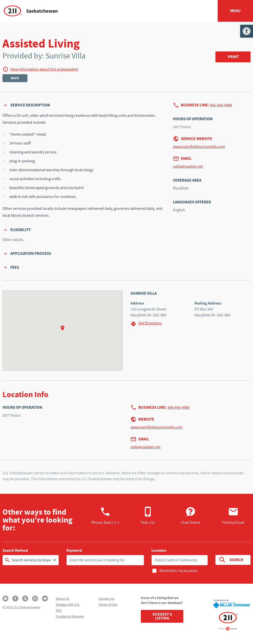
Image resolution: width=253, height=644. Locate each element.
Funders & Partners (70, 616)
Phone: (105, 516)
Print (233, 57)
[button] (247, 31)
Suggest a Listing (162, 616)
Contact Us (106, 598)
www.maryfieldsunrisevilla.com (199, 147)
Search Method (15, 550)
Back (15, 78)
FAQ (59, 610)
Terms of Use (108, 604)
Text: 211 (148, 516)
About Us (63, 598)
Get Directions (146, 324)
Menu (235, 11)
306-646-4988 (221, 105)
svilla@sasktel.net (188, 167)
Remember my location (179, 571)
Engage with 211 (68, 604)
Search (231, 560)
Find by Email (233, 516)
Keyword (74, 550)
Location (159, 550)
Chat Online (191, 516)
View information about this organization (44, 69)
